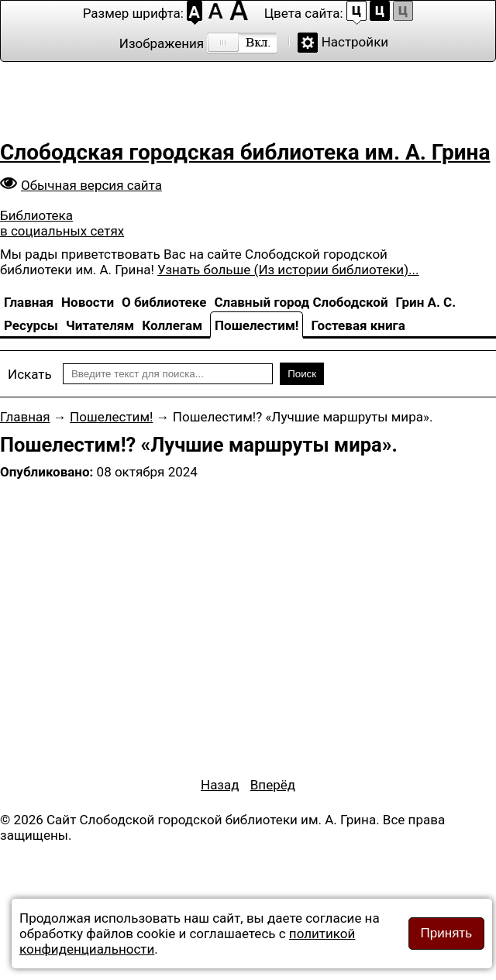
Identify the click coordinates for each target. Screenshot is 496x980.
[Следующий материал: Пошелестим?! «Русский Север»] (273, 785)
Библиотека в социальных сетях (62, 223)
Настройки (355, 42)
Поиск (302, 374)
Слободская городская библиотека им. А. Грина (245, 152)
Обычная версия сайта (91, 185)
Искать (30, 374)
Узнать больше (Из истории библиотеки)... (288, 270)
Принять (446, 933)
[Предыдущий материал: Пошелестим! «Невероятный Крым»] (220, 785)
